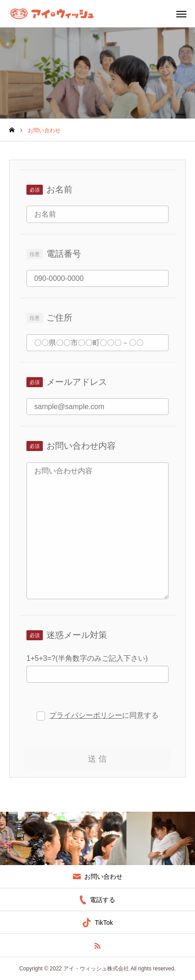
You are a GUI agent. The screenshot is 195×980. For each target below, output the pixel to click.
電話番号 (64, 254)
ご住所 (59, 318)
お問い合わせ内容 (81, 446)
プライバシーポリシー (86, 715)
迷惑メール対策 (77, 635)
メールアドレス (77, 382)
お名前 (59, 189)
